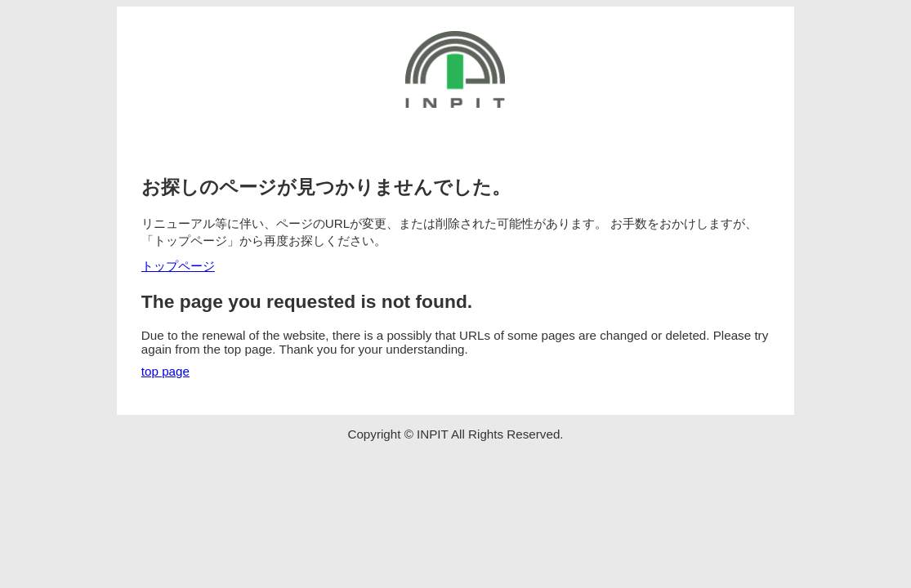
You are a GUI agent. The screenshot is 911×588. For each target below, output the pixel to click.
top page (165, 371)
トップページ (178, 266)
